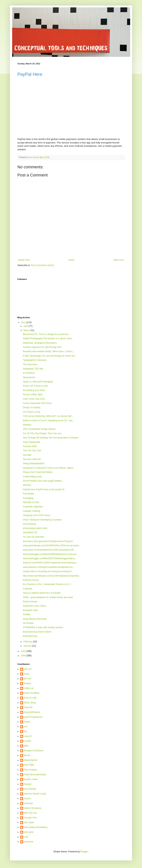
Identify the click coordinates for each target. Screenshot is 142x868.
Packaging (28, 498)
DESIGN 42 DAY (31, 502)
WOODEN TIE (30, 533)
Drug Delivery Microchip (35, 619)
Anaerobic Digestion (33, 507)
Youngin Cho (30, 818)
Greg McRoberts (32, 712)
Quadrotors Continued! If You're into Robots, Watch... (49, 468)
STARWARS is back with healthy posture (43, 627)
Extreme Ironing (31, 580)
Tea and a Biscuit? (32, 459)
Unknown (28, 803)
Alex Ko (28, 669)
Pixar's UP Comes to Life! (35, 386)
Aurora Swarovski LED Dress (37, 403)
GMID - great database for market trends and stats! (48, 597)
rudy (26, 837)
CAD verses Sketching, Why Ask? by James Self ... (48, 416)
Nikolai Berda (30, 760)
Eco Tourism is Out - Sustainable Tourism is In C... (48, 584)
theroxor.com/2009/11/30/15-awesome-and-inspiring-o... (50, 563)
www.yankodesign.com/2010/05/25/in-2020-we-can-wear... (52, 546)
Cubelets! (28, 589)
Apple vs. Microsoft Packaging (38, 382)
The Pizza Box (30, 364)
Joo (26, 727)
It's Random (29, 373)
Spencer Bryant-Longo (35, 794)
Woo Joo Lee (30, 813)
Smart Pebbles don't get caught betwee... (43, 481)
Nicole (27, 755)
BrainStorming (30, 636)
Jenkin (27, 722)
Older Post (118, 260)
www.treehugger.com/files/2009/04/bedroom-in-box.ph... (50, 554)
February (28, 642)
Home (72, 260)
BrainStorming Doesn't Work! (37, 632)
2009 (24, 656)
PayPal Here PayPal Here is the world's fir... (44, 489)
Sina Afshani (30, 789)
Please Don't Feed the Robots (38, 472)
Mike (26, 746)
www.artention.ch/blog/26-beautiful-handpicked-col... (49, 567)
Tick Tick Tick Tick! (32, 451)
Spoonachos (29, 377)
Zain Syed (29, 822)
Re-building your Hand (34, 390)
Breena (27, 683)
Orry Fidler (29, 765)
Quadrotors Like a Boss (34, 606)
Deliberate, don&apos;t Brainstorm (40, 343)
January (28, 646)
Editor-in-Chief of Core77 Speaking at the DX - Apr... (49, 421)
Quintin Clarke (31, 779)
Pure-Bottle (28, 494)
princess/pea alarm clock (35, 528)
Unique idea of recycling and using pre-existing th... (48, 571)
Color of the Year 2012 (34, 399)
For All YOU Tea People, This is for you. (42, 433)
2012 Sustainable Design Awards (39, 429)
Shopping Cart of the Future (37, 515)
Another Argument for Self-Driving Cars (42, 347)
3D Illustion (28, 623)
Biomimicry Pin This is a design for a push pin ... (47, 334)
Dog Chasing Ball (32, 442)
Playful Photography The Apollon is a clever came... (48, 338)
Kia (25, 731)
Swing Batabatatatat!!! (34, 463)
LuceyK (28, 741)
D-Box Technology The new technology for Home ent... (50, 356)
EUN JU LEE (30, 698)
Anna (26, 674)
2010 (24, 651)
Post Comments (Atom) (42, 265)
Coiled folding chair (32, 477)
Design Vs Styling (32, 407)
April (26, 326)
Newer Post (24, 260)
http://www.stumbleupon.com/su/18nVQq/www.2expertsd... (52, 576)
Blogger (84, 852)
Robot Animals (30, 602)
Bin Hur (28, 679)
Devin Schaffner (32, 693)
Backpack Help (30, 610)
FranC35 (28, 707)
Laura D (28, 736)
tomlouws (29, 842)
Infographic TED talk (33, 369)
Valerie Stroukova (33, 808)
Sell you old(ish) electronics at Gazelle (42, 593)
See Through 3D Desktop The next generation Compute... (51, 438)
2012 (24, 322)
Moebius (27, 425)
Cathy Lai (29, 688)
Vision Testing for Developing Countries (42, 520)
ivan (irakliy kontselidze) (36, 827)
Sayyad (28, 784)
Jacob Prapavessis (33, 717)
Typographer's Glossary (35, 360)
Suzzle (27, 798)
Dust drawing (29, 524)
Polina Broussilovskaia (35, 775)
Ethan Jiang (30, 703)
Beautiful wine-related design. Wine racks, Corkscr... (49, 351)
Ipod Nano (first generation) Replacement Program (48, 541)
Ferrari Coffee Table (33, 395)
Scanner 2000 (30, 446)
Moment (27, 485)
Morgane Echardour (34, 751)
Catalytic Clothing (32, 511)
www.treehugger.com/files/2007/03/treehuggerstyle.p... (50, 558)
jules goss (29, 832)
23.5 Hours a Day (32, 412)
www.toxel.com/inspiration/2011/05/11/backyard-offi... (49, 550)
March (27, 330)
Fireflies (27, 614)
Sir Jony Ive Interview (33, 537)
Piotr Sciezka (30, 770)
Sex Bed (27, 455)
